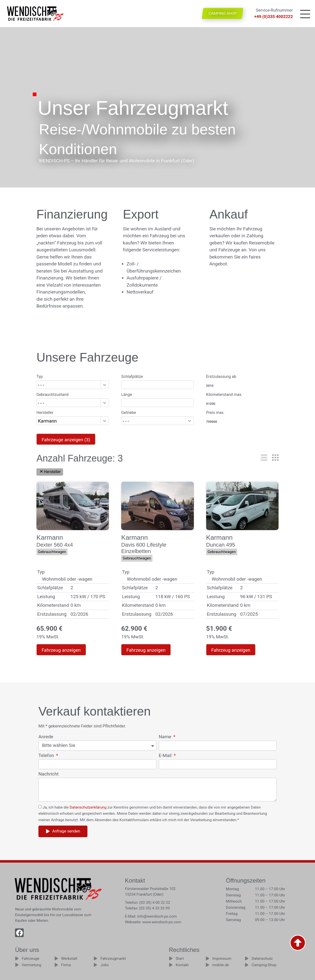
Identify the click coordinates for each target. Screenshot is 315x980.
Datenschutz (262, 959)
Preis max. (215, 413)
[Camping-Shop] (247, 965)
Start (180, 959)
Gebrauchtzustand (52, 395)
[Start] (171, 958)
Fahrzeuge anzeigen (66, 440)
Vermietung (32, 965)
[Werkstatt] (56, 958)
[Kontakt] (171, 965)
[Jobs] (95, 965)
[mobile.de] (207, 965)
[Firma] (56, 965)
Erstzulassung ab (221, 377)
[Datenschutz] (247, 958)
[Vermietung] (17, 965)
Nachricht (49, 774)
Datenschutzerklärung (88, 807)
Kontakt (182, 965)
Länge (127, 395)
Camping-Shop (264, 965)
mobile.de (221, 965)
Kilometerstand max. (224, 395)
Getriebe (129, 413)
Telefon (47, 756)
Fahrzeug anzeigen (61, 650)
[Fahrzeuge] (17, 958)
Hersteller (45, 413)
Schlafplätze (132, 377)
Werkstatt (69, 959)
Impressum (222, 959)
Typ (40, 377)
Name (166, 737)
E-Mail (166, 756)
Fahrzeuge (31, 959)
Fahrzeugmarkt (113, 959)
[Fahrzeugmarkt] (95, 958)
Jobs (105, 965)
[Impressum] (207, 958)
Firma (66, 965)
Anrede (46, 737)
